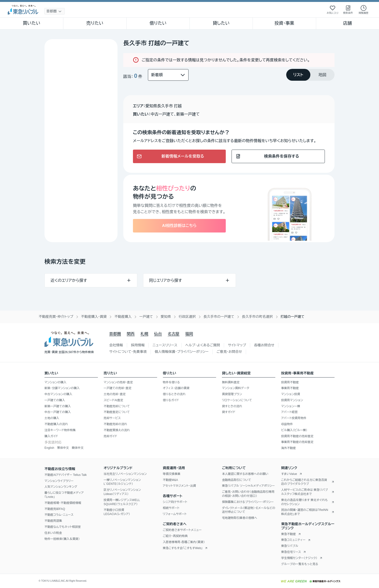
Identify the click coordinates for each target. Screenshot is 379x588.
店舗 (348, 23)
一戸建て (146, 317)
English (49, 448)
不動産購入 (123, 317)
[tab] (298, 75)
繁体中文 (63, 448)
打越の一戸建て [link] (293, 317)
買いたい (32, 23)
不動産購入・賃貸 (94, 317)
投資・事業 (284, 23)
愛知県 (166, 317)
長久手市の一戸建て (219, 317)
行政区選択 (187, 317)
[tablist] (310, 75)
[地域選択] (55, 11)
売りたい (95, 23)
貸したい (221, 23)
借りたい (158, 23)
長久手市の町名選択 (257, 317)
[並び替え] (168, 75)
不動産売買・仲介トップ (56, 317)
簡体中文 (78, 448)
